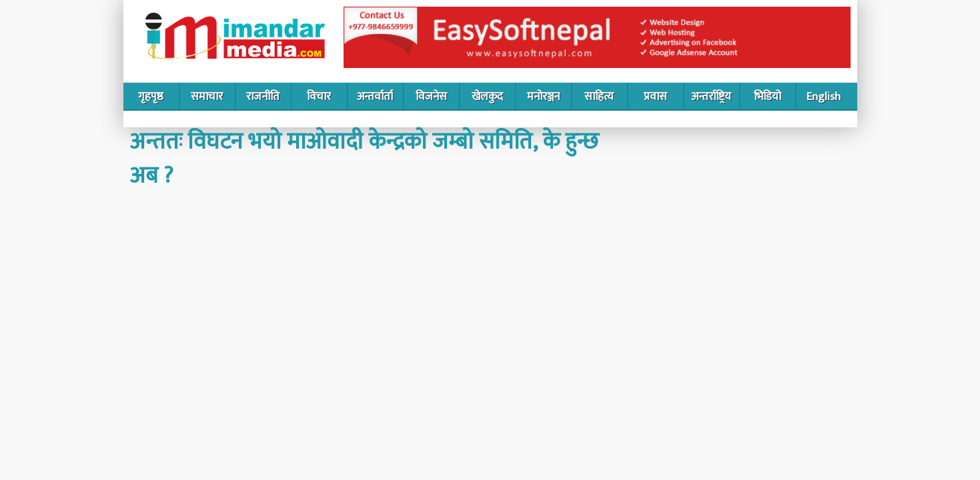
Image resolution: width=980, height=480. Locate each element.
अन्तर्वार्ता (375, 97)
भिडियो (768, 97)
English (824, 97)
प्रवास (655, 97)
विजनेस (431, 97)
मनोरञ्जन (543, 97)
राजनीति (263, 97)
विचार (319, 97)
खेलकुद (487, 97)
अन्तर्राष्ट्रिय (711, 97)
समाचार (207, 97)
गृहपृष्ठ (151, 97)
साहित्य (599, 97)
